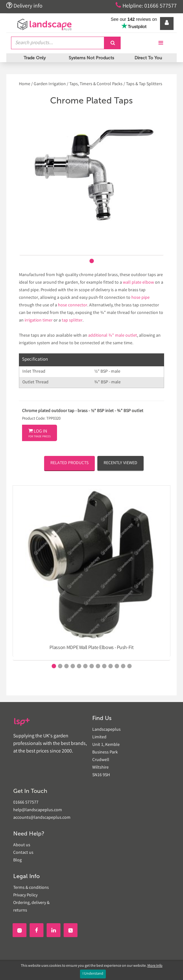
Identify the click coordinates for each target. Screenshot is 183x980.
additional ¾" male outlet (113, 336)
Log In (40, 434)
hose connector (73, 305)
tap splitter (72, 321)
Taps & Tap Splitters (144, 84)
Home (25, 84)
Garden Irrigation (50, 84)
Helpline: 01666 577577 (146, 6)
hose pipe (140, 298)
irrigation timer (39, 321)
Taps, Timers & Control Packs (96, 84)
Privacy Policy (25, 895)
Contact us (23, 853)
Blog (17, 860)
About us (22, 845)
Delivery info (25, 6)
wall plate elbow (138, 283)
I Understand (93, 974)
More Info (155, 966)
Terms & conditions (31, 888)
